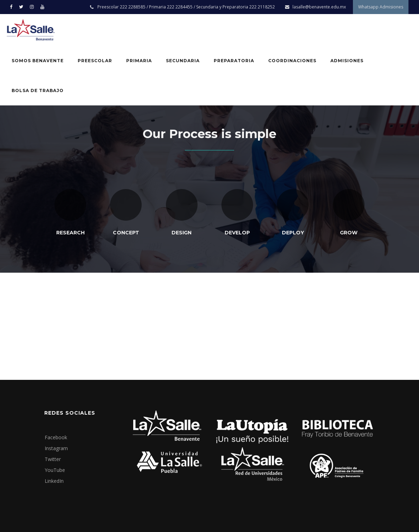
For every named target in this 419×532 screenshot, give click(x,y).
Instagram (56, 448)
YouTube (55, 470)
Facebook (56, 437)
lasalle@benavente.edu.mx (319, 7)
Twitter (53, 459)
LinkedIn (54, 481)
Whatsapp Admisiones (381, 7)
